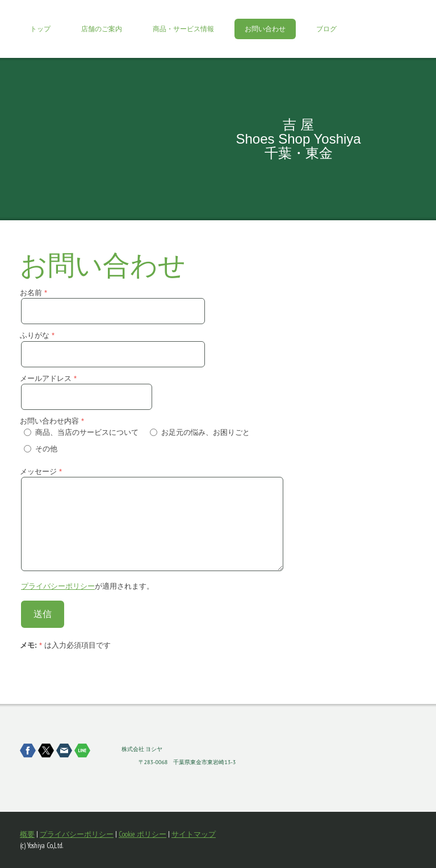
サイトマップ (194, 834)
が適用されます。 (87, 586)
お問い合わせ (265, 29)
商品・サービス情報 (183, 29)
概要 (27, 834)
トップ (40, 29)
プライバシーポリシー (58, 586)
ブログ (326, 29)
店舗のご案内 (102, 29)
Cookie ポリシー (142, 834)
